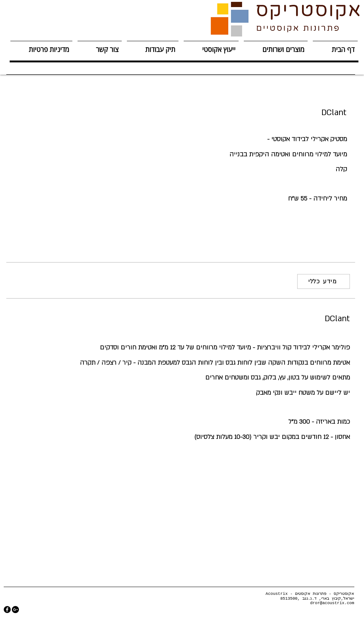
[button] (276, 46)
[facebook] (7, 610)
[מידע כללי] (324, 281)
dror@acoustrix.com (332, 603)
